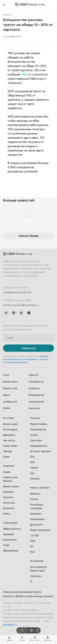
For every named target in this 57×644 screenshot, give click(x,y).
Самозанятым (36, 402)
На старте (9, 418)
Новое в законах (40, 488)
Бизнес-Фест (10, 382)
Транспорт (36, 440)
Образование (11, 551)
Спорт (6, 545)
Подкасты (34, 388)
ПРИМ (7, 408)
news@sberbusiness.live (17, 292)
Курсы (7, 395)
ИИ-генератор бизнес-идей (38, 569)
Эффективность (12, 529)
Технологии (37, 561)
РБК (25, 75)
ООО (33, 541)
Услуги (34, 435)
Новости (7, 15)
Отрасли (35, 418)
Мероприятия (36, 395)
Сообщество (10, 402)
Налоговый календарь (36, 506)
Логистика (9, 503)
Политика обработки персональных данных (28, 596)
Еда (32, 473)
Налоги (34, 499)
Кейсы (7, 514)
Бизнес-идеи (10, 424)
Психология (10, 540)
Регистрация (10, 429)
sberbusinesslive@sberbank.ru (21, 305)
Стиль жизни (10, 523)
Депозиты (9, 508)
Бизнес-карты (11, 486)
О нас (6, 375)
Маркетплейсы (39, 424)
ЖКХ (33, 462)
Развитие (8, 466)
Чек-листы (9, 440)
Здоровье (8, 534)
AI (31, 581)
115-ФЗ (34, 535)
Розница (35, 478)
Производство (38, 429)
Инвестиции (10, 446)
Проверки (36, 514)
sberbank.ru (10, 625)
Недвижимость (39, 446)
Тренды (7, 451)
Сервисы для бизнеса (10, 479)
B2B (32, 457)
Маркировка (37, 519)
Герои (6, 457)
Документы (37, 525)
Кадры (7, 472)
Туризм (34, 468)
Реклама (8, 497)
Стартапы (36, 576)
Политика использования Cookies (22, 592)
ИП (32, 546)
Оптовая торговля (40, 451)
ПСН (32, 552)
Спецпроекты (36, 382)
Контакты (34, 408)
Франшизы (9, 435)
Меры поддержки (40, 530)
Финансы (35, 494)
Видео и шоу (10, 388)
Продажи (8, 492)
